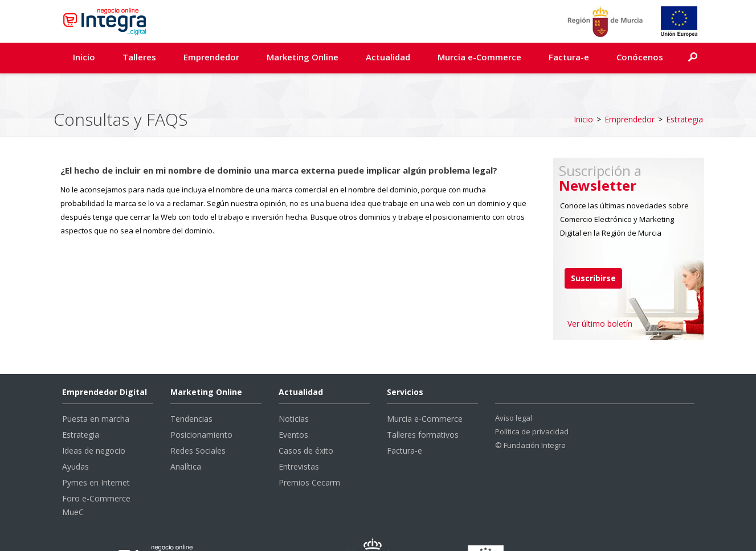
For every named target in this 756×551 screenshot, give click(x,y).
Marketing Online (303, 57)
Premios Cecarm (309, 453)
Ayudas (75, 437)
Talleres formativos (423, 406)
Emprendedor (211, 57)
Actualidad (388, 57)
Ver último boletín (600, 295)
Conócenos (640, 57)
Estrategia (685, 90)
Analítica (186, 437)
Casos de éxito (306, 422)
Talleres (139, 57)
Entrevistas (299, 437)
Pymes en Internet (96, 453)
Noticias (294, 390)
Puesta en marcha (96, 390)
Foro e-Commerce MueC (96, 476)
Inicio (84, 57)
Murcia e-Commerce (479, 57)
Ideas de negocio (94, 422)
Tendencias (191, 390)
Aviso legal (514, 389)
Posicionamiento (201, 406)
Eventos (293, 406)
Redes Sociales (198, 422)
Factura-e (569, 57)
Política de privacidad (532, 402)
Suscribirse (593, 249)
